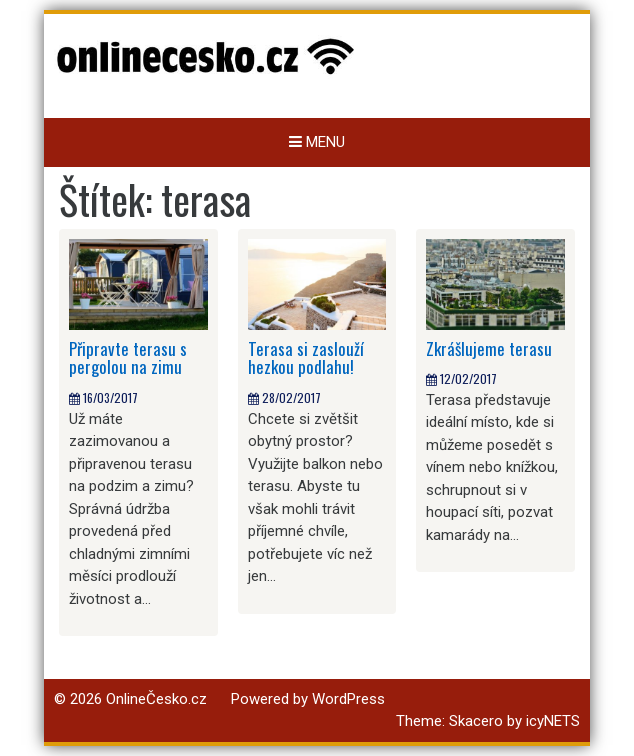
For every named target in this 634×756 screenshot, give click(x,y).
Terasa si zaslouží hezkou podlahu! (306, 358)
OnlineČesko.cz (156, 699)
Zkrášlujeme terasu (489, 348)
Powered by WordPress (308, 699)
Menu (317, 142)
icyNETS (553, 721)
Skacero (476, 721)
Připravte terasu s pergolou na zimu (128, 358)
